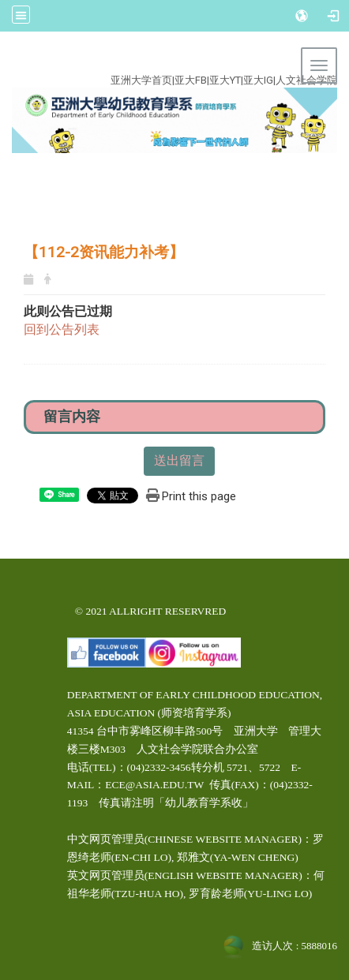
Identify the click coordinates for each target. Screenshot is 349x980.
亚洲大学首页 (141, 80)
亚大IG (258, 80)
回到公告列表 (62, 329)
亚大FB (191, 80)
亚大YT (225, 80)
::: (165, 62)
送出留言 (179, 460)
